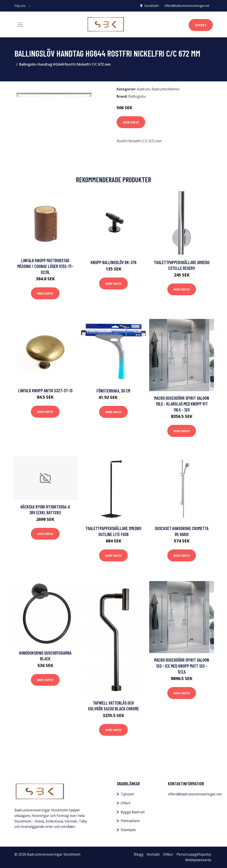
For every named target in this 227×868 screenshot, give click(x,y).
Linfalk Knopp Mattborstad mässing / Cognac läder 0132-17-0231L (45, 266)
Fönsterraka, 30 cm (113, 391)
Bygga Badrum (133, 812)
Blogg (139, 854)
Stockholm (152, 6)
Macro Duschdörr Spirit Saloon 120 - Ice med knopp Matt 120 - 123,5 (182, 666)
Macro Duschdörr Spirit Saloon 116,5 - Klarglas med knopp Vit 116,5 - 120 (182, 404)
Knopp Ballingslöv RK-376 (113, 262)
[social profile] (30, 6)
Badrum (143, 89)
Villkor (168, 854)
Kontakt (153, 854)
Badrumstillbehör (166, 89)
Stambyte (128, 830)
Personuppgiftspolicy (194, 854)
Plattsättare (130, 821)
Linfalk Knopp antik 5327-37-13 (45, 390)
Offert (201, 25)
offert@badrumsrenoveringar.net (187, 6)
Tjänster (127, 794)
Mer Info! (131, 122)
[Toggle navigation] (20, 25)
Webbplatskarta (198, 860)
